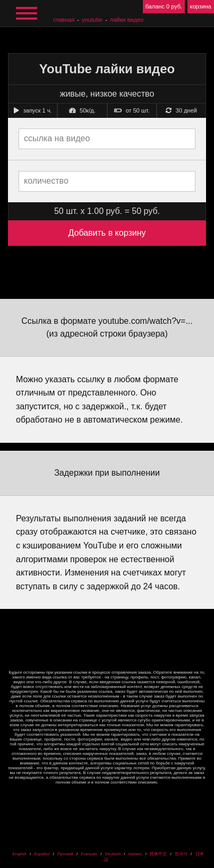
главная (64, 20)
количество (46, 181)
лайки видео (127, 20)
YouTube (92, 20)
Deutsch (113, 854)
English (19, 854)
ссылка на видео (57, 138)
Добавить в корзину (107, 233)
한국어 (181, 854)
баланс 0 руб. (164, 6)
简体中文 (158, 854)
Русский (65, 854)
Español (42, 854)
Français (89, 854)
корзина (201, 6)
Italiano (135, 854)
